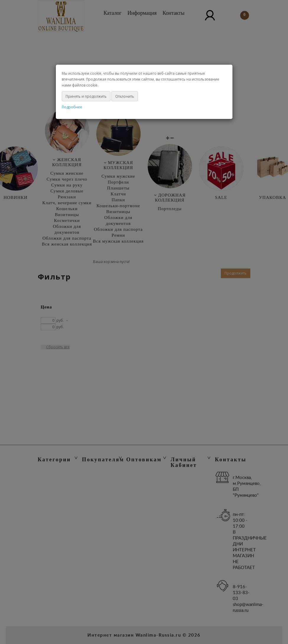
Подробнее (72, 107)
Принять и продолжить (86, 96)
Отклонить (125, 96)
